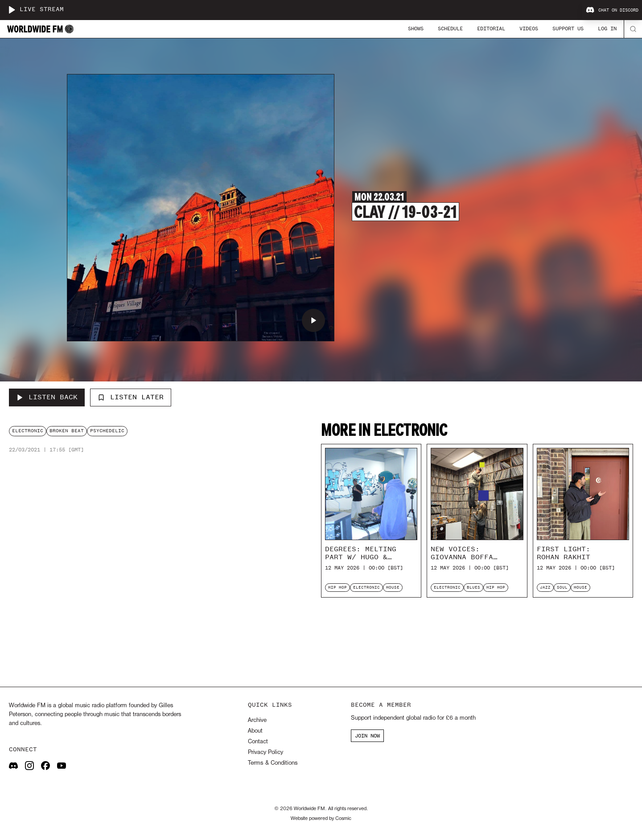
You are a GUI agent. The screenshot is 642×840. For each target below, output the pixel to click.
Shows (416, 29)
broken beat (67, 431)
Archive (257, 720)
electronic (28, 431)
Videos (529, 29)
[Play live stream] (12, 10)
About (255, 731)
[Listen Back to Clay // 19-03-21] (47, 397)
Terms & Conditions (273, 763)
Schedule (450, 29)
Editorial (491, 29)
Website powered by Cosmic (321, 819)
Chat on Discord (612, 10)
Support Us (568, 29)
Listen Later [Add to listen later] (131, 397)
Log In (607, 29)
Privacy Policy (265, 752)
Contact (258, 742)
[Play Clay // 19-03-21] (313, 320)
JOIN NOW (367, 736)
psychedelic (107, 431)
